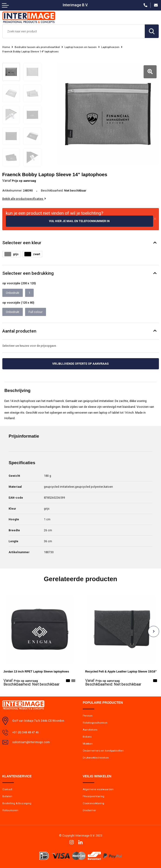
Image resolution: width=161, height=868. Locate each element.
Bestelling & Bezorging (17, 803)
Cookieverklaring (93, 803)
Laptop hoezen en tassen (81, 47)
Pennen (88, 716)
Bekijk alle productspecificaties (24, 199)
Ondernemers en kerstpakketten (103, 751)
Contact (7, 789)
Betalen (7, 796)
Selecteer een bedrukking (28, 273)
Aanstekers (90, 730)
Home (6, 47)
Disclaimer (89, 810)
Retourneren (10, 810)
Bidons (87, 737)
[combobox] (74, 31)
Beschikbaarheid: (31, 684)
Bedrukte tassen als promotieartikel (37, 47)
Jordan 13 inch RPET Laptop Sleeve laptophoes (36, 672)
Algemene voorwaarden (98, 789)
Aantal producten (19, 331)
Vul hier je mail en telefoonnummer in (79, 221)
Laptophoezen (110, 47)
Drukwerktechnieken (96, 758)
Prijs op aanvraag (21, 681)
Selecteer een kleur (22, 243)
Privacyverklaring (94, 796)
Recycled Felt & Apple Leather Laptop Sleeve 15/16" (121, 672)
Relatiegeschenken (95, 723)
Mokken (88, 744)
